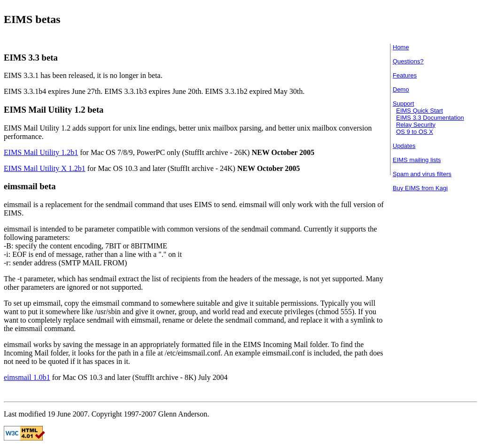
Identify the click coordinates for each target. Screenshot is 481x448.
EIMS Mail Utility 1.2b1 (41, 152)
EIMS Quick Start (419, 111)
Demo (401, 89)
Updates (404, 146)
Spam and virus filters (422, 174)
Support (403, 104)
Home (401, 47)
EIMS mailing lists (417, 160)
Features (405, 75)
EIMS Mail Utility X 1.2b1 (45, 168)
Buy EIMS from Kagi (420, 188)
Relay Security (416, 125)
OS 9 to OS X (415, 132)
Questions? (408, 61)
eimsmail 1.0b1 (27, 377)
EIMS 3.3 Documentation (430, 118)
